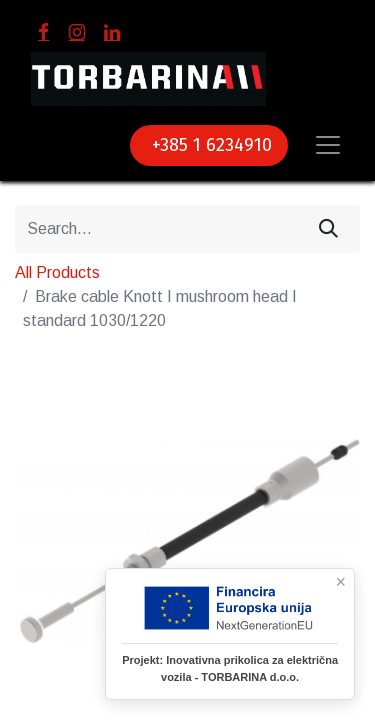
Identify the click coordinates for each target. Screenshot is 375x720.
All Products (57, 272)
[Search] (328, 229)
